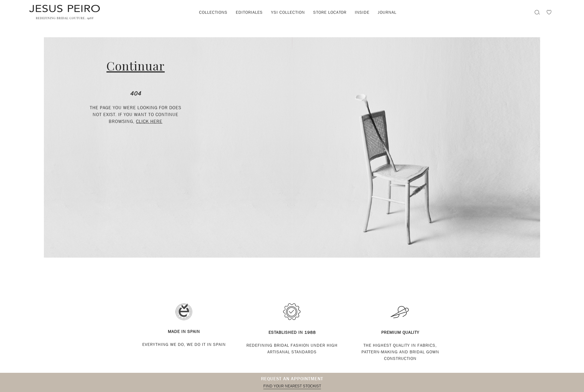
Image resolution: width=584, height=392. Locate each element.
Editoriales (249, 12)
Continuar (136, 66)
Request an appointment (292, 379)
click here (149, 121)
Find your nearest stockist (292, 386)
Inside (362, 12)
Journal (387, 12)
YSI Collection (288, 12)
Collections (213, 12)
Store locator (330, 12)
